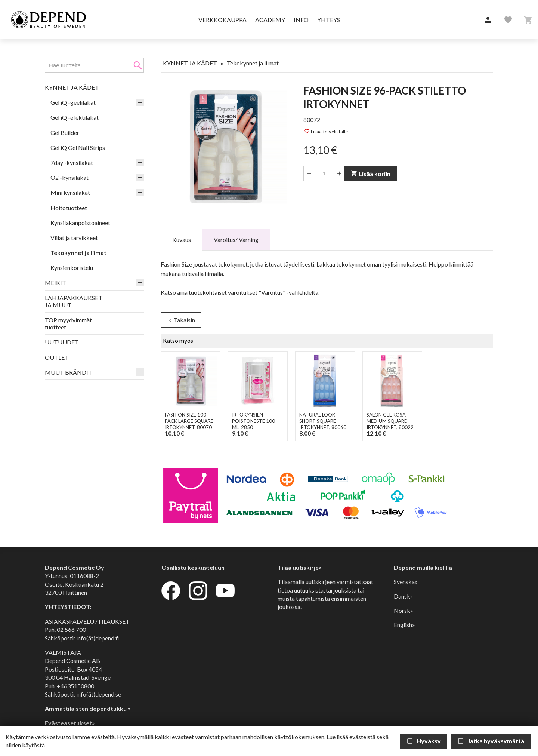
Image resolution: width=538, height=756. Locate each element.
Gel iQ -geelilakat (73, 102)
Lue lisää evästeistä (351, 737)
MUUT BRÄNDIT (69, 372)
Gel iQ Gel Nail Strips (78, 147)
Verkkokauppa (222, 20)
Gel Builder (65, 133)
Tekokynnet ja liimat (78, 253)
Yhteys (329, 20)
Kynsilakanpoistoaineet (80, 223)
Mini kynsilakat (70, 192)
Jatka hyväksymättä (491, 741)
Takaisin (181, 320)
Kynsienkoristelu (72, 268)
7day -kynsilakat (72, 162)
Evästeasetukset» (70, 723)
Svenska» (406, 582)
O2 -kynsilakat (69, 177)
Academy (270, 20)
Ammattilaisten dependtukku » (88, 708)
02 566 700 (71, 629)
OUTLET (57, 357)
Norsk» (403, 610)
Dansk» (403, 596)
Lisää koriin (371, 174)
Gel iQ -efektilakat (75, 117)
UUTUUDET (62, 342)
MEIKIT (55, 282)
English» (404, 625)
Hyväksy (424, 741)
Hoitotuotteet (69, 208)
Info (301, 20)
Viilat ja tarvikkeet (74, 238)
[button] (488, 20)
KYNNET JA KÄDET (72, 87)
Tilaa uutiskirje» (300, 567)
